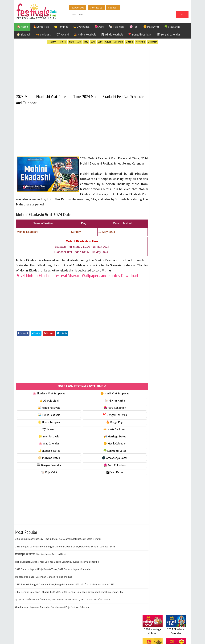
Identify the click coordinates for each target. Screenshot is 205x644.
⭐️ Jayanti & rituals (154, 206)
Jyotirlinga (150, 334)
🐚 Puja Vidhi (117, 26)
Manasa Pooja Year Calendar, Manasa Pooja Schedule (44, 591)
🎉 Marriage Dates (106, 451)
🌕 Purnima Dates (46, 472)
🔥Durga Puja (41, 26)
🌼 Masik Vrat (151, 26)
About (145, 422)
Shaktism (165, 345)
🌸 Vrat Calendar (46, 458)
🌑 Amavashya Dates (106, 472)
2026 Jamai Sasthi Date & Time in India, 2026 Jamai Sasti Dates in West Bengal (58, 553)
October (129, 41)
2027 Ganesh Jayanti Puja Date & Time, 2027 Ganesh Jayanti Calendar (53, 583)
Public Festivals (153, 339)
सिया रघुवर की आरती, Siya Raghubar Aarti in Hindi (41, 568)
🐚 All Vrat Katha (106, 415)
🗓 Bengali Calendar (168, 34)
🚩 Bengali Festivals (140, 34)
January (52, 41)
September (118, 41)
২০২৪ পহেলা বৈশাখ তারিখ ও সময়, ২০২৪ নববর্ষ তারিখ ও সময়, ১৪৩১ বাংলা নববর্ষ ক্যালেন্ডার (63, 614)
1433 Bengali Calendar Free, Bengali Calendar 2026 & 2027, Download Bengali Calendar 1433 (65, 561)
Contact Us (99, 7)
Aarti (169, 317)
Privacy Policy (149, 438)
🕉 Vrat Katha (106, 486)
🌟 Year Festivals (46, 451)
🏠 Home (22, 26)
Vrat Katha (173, 350)
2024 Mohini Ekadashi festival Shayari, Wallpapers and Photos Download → (68, 287)
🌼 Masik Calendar (106, 458)
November (140, 41)
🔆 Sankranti (44, 34)
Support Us (81, 7)
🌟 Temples (61, 26)
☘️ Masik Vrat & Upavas (156, 199)
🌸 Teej (134, 26)
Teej (145, 350)
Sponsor (116, 7)
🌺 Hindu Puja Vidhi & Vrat (158, 213)
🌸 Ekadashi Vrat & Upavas (46, 408)
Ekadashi (174, 322)
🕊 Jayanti (63, 34)
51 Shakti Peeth (152, 317)
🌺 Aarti (99, 26)
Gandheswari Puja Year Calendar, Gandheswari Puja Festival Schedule (52, 621)
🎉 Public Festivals (85, 34)
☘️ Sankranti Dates (106, 465)
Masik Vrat (168, 334)
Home (145, 417)
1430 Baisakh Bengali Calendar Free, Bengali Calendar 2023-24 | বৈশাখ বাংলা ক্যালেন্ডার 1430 (65, 599)
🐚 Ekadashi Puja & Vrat (156, 193)
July (100, 41)
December (152, 41)
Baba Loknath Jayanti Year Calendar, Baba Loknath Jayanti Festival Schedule (57, 576)
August (108, 41)
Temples (157, 350)
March (72, 41)
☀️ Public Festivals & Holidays (160, 219)
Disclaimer (147, 433)
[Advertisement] (76, 67)
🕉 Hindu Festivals (112, 34)
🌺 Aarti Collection (106, 422)
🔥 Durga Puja (106, 436)
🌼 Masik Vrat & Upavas (106, 408)
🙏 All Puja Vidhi (46, 415)
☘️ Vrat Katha (172, 26)
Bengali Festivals (153, 322)
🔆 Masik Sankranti (106, 443)
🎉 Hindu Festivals (46, 422)
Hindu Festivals (152, 328)
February (62, 41)
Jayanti (171, 328)
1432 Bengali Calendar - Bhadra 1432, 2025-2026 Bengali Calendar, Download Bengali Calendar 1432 (69, 606)
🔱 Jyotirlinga (81, 26)
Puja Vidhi (173, 339)
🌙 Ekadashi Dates (46, 465)
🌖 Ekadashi (24, 34)
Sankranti (149, 345)
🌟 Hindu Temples (46, 436)
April (79, 41)
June (93, 41)
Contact (146, 428)
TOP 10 (178, 345)
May (86, 41)
